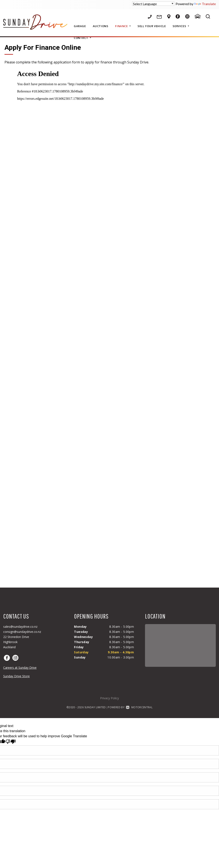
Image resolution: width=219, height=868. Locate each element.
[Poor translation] (10, 742)
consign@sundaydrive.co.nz (22, 632)
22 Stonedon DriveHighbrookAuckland (16, 642)
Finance (123, 26)
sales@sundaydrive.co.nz (20, 627)
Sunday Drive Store (16, 676)
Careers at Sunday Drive (20, 668)
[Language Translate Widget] (153, 4)
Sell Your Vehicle (152, 26)
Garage (80, 26)
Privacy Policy (109, 698)
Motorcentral (139, 707)
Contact (82, 38)
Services (181, 26)
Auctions (101, 26)
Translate (205, 4)
